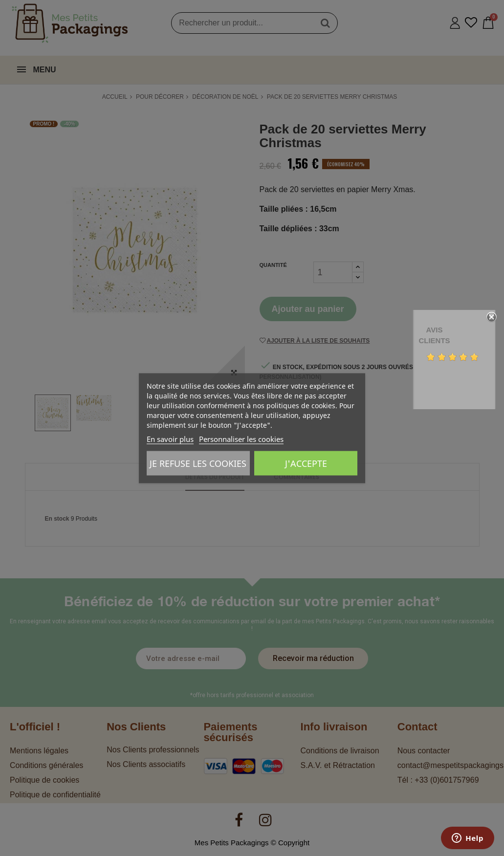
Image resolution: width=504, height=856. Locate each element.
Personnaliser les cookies (241, 439)
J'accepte (306, 463)
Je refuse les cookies (198, 463)
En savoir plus (170, 439)
